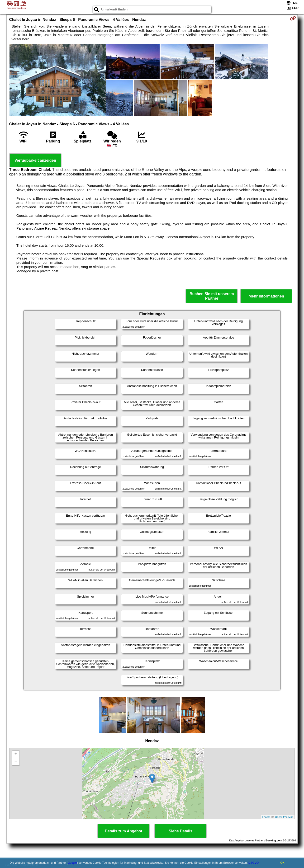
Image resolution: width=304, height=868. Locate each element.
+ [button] (16, 755)
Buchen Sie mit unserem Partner (212, 296)
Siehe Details (180, 831)
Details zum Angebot (123, 831)
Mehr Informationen (266, 296)
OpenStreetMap (284, 817)
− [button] (16, 762)
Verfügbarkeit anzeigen (35, 160)
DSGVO (254, 863)
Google (72, 863)
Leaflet (266, 817)
